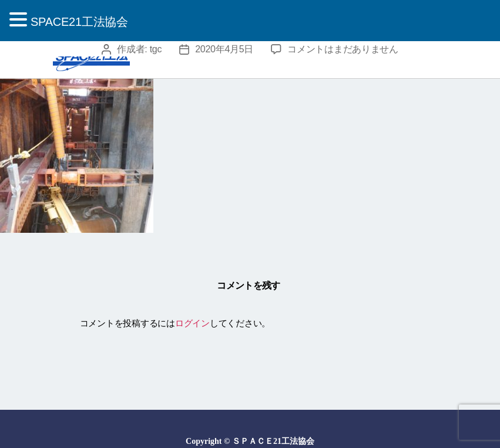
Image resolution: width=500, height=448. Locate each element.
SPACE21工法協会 (79, 22)
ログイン (192, 323)
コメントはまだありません (343, 49)
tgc (156, 49)
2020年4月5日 (224, 49)
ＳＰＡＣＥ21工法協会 (273, 441)
